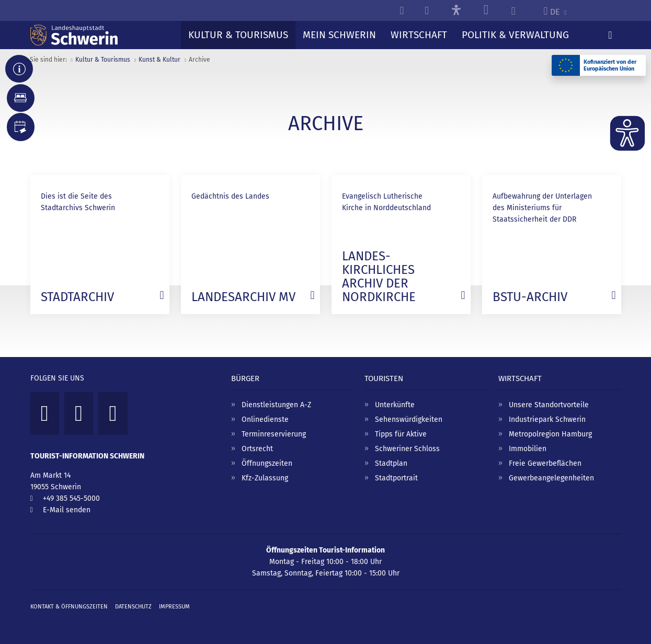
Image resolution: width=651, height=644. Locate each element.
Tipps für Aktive (401, 434)
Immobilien (528, 449)
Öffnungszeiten (267, 463)
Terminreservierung (274, 434)
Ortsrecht (257, 449)
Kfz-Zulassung (265, 478)
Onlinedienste (265, 419)
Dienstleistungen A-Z (276, 405)
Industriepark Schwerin (547, 419)
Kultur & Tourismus (103, 60)
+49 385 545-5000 (71, 498)
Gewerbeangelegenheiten (551, 478)
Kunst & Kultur (159, 60)
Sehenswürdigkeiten (409, 419)
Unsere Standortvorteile (549, 405)
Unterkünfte (395, 405)
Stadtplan (391, 463)
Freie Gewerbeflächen (545, 463)
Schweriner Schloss (407, 449)
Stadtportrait (396, 478)
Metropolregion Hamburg (550, 434)
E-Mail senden (67, 510)
